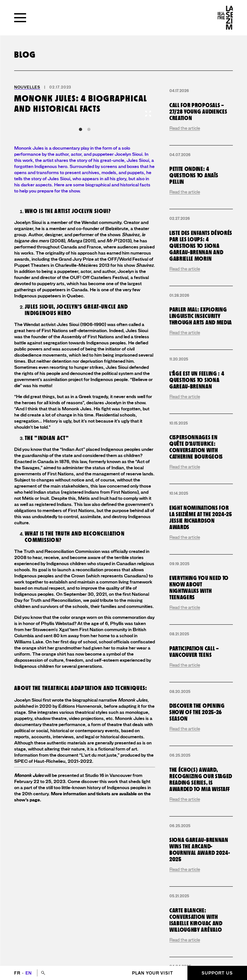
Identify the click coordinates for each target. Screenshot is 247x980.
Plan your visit (153, 973)
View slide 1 (81, 129)
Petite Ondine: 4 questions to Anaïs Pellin (194, 176)
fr (18, 973)
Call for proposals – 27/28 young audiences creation (198, 112)
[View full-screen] (148, 114)
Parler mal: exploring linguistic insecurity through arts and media (201, 316)
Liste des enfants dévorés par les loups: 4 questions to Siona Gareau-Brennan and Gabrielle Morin (201, 246)
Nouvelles (27, 87)
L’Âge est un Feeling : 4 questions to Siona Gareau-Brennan (197, 380)
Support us (217, 973)
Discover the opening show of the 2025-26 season (197, 712)
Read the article (185, 128)
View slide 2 (89, 129)
